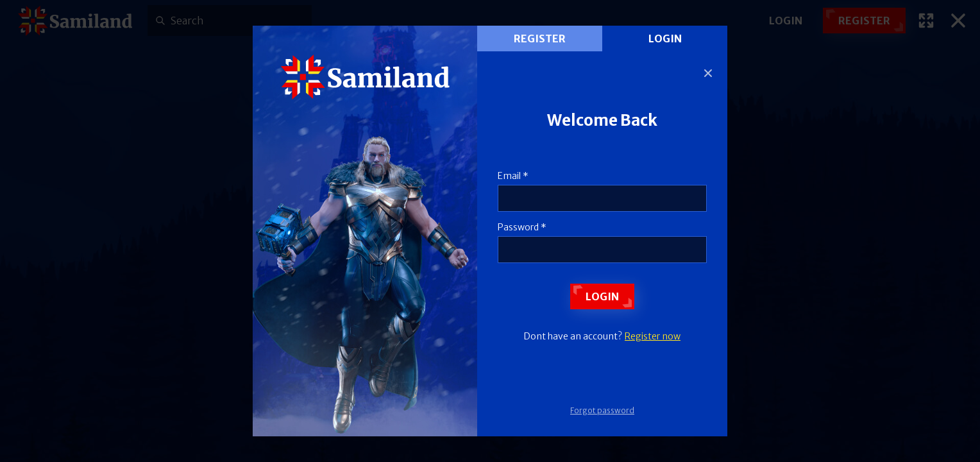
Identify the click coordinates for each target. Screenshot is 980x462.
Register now (653, 336)
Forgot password (602, 410)
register (540, 38)
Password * (522, 227)
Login (665, 38)
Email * (513, 176)
